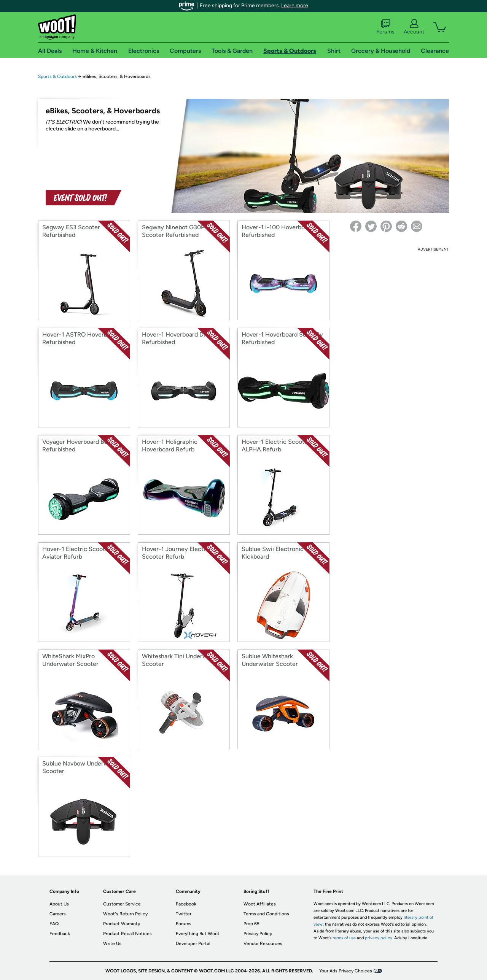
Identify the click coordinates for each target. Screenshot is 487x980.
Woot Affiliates (260, 904)
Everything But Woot (198, 934)
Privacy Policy (258, 934)
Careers (58, 914)
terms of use (344, 938)
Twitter (184, 914)
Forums (385, 27)
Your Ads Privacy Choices (346, 971)
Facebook (186, 904)
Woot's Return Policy (125, 914)
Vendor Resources (263, 943)
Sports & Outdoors (57, 76)
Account (414, 27)
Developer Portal (193, 943)
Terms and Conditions (266, 914)
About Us (59, 904)
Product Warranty (122, 924)
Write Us (112, 943)
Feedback (60, 934)
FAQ (54, 924)
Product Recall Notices (127, 934)
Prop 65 (251, 924)
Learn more (295, 6)
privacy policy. (379, 938)
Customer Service (122, 904)
